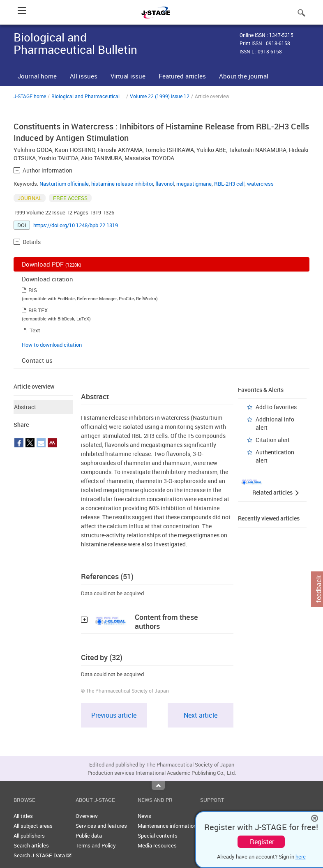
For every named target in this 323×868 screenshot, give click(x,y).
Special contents (158, 836)
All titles (23, 816)
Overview (87, 816)
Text (35, 330)
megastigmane (194, 184)
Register (262, 842)
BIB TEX (38, 310)
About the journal (244, 76)
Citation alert (273, 440)
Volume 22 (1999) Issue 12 (160, 96)
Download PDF (52, 264)
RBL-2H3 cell (229, 184)
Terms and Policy (96, 845)
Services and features (101, 826)
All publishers (29, 836)
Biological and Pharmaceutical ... (88, 96)
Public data (89, 836)
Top (158, 785)
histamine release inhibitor (122, 184)
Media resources (157, 845)
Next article (201, 715)
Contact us (37, 360)
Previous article (114, 715)
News (144, 816)
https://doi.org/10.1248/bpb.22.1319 (76, 225)
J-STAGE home (30, 96)
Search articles (31, 845)
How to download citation (52, 345)
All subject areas (33, 826)
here (301, 856)
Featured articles (182, 76)
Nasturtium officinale (64, 184)
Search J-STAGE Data (43, 855)
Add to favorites (276, 407)
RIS (33, 290)
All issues (84, 76)
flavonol (165, 184)
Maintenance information (167, 826)
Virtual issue (128, 76)
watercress (260, 184)
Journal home (37, 76)
